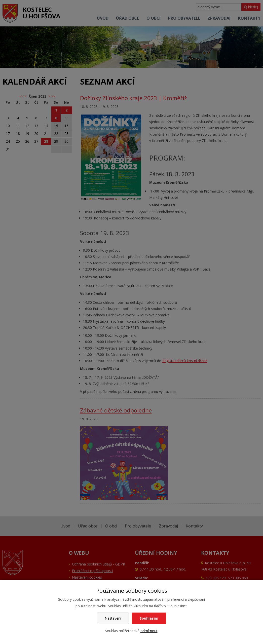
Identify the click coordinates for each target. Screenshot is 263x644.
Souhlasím (149, 618)
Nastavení (113, 618)
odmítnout (149, 631)
